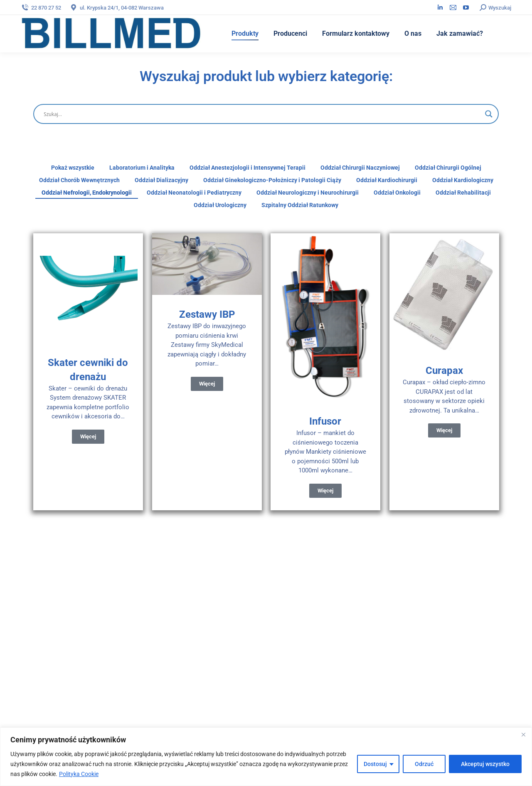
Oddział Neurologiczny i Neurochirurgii (308, 193)
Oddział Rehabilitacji (463, 193)
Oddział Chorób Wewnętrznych (79, 180)
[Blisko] (523, 734)
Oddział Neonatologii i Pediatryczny (194, 193)
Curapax (444, 371)
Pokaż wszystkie (73, 168)
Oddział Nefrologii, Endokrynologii (87, 193)
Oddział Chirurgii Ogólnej (448, 168)
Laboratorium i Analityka (142, 168)
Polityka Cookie (79, 774)
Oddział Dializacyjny (161, 180)
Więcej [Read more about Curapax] (444, 430)
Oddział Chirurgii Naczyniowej (360, 168)
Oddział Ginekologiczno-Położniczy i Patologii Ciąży (272, 180)
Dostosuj (375, 764)
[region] (266, 757)
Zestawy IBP (207, 314)
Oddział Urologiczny (220, 205)
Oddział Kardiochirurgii (387, 180)
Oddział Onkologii (397, 193)
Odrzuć (424, 764)
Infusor (325, 421)
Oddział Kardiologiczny (463, 180)
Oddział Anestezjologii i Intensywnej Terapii (248, 168)
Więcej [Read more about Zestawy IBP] (207, 384)
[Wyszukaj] (262, 114)
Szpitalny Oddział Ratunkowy (300, 205)
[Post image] (88, 288)
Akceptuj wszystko (485, 764)
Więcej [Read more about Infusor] (325, 491)
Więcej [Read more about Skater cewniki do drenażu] (88, 436)
